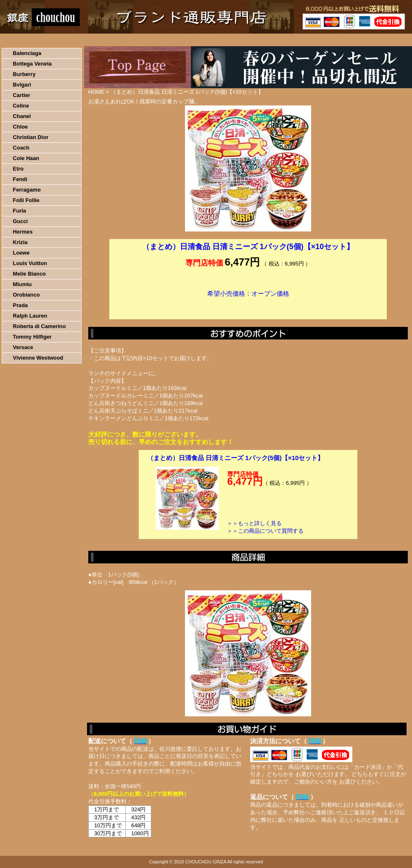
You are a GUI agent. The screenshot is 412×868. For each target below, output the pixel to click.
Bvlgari (22, 85)
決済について (146, 40)
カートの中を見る (368, 40)
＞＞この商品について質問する (265, 531)
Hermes (23, 232)
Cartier (22, 95)
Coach (21, 148)
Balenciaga (27, 53)
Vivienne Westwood (38, 358)
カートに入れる (248, 306)
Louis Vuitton (30, 263)
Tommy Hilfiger (32, 337)
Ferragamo (27, 190)
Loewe (21, 253)
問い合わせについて (311, 40)
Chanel (22, 116)
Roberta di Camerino (40, 326)
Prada (21, 305)
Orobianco (26, 295)
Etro (18, 169)
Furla (20, 211)
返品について (256, 40)
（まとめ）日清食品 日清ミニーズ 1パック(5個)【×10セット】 (235, 458)
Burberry (24, 74)
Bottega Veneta (32, 64)
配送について (201, 40)
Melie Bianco (29, 274)
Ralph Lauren (30, 316)
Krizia (20, 242)
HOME (37, 40)
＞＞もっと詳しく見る (254, 523)
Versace (23, 347)
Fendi (20, 179)
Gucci (21, 221)
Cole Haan (26, 158)
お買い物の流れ (87, 40)
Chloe (21, 127)
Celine (21, 106)
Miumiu (22, 284)
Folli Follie (26, 200)
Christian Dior (31, 137)
